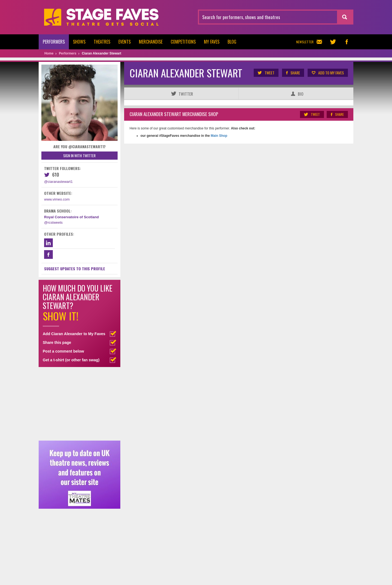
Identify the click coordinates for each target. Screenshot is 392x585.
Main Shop (219, 136)
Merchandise (151, 42)
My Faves (212, 42)
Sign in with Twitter (79, 155)
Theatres (102, 42)
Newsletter (309, 42)
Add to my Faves (327, 73)
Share (293, 73)
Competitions (183, 42)
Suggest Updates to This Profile (75, 269)
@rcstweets (53, 222)
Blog (232, 42)
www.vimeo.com (57, 199)
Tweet (266, 73)
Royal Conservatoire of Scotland (71, 217)
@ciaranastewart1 (58, 182)
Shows (79, 42)
